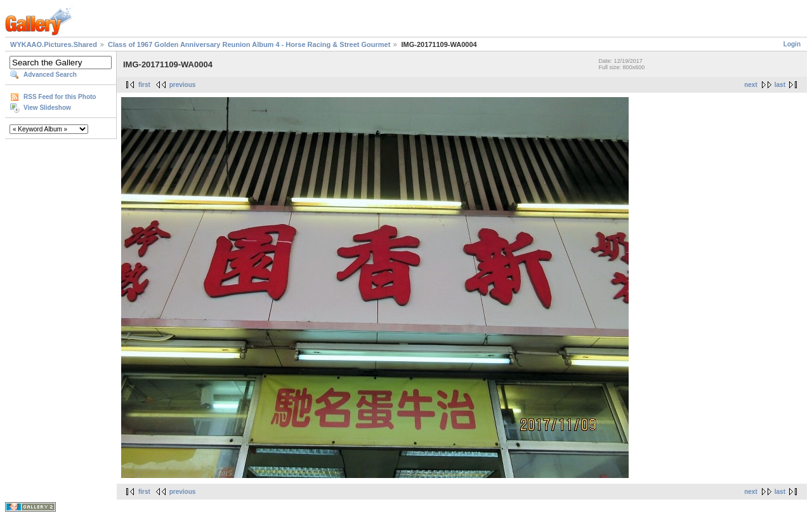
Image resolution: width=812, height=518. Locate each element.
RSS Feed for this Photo (60, 97)
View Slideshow (47, 108)
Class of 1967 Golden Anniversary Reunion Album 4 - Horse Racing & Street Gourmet (249, 44)
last (780, 85)
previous (183, 85)
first (144, 85)
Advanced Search (50, 75)
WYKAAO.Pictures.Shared (54, 44)
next (751, 85)
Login (792, 44)
